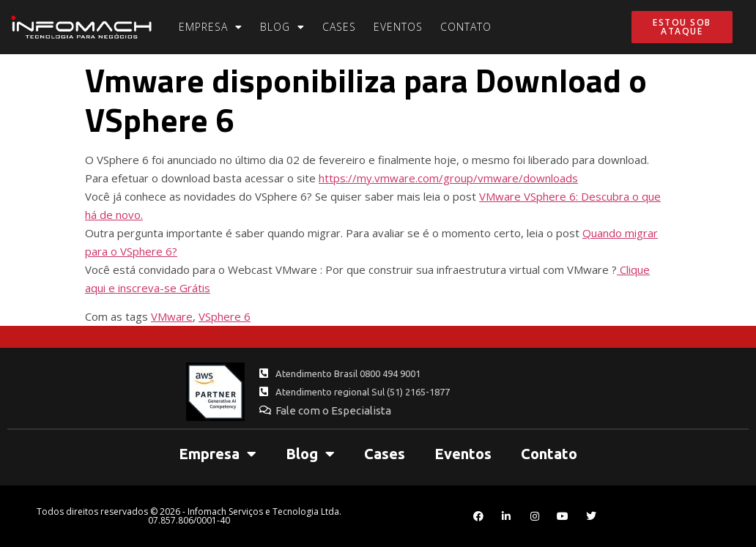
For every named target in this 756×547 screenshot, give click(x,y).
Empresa (211, 27)
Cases (339, 27)
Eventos (398, 27)
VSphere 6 (225, 316)
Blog (282, 27)
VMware (172, 316)
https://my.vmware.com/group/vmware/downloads (448, 178)
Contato (466, 27)
